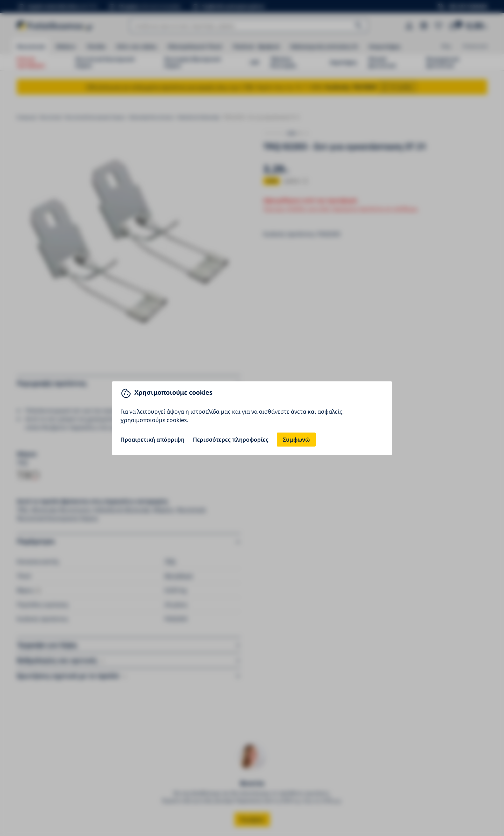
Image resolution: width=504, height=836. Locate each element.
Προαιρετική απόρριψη (152, 440)
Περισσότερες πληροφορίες (231, 440)
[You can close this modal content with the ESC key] (252, 418)
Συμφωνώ (296, 440)
